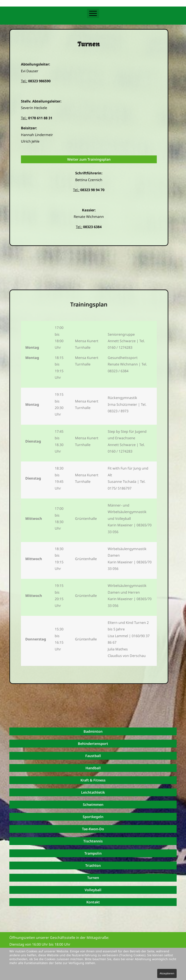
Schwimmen (93, 805)
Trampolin (93, 853)
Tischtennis (93, 841)
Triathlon (93, 865)
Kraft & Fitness (93, 780)
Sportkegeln (93, 817)
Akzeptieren (167, 973)
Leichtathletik (93, 792)
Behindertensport (93, 744)
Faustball (93, 756)
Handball (93, 768)
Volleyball (93, 890)
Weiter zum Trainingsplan (89, 159)
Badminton (93, 731)
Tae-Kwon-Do (93, 829)
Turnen (93, 878)
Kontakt (93, 902)
